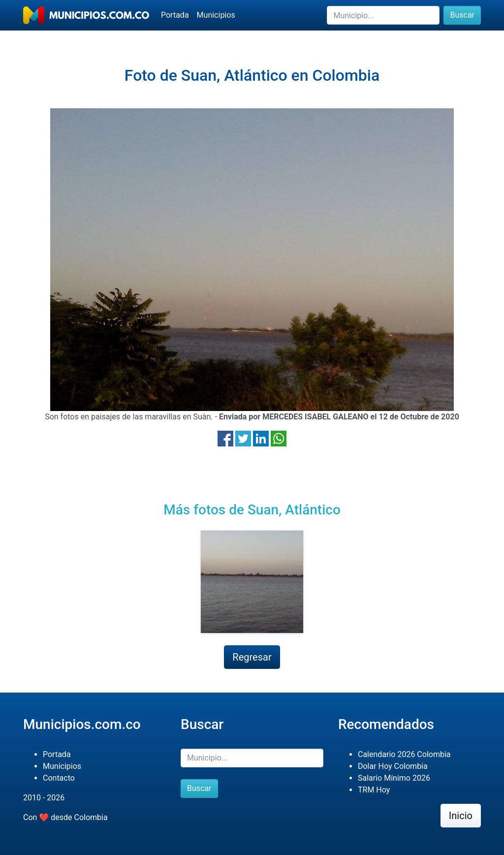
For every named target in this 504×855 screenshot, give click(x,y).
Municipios (216, 15)
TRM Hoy (374, 790)
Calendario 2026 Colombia (404, 754)
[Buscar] (383, 15)
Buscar (462, 15)
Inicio (461, 816)
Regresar (252, 657)
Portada (175, 15)
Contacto (59, 778)
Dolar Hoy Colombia (393, 766)
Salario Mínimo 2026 (394, 778)
